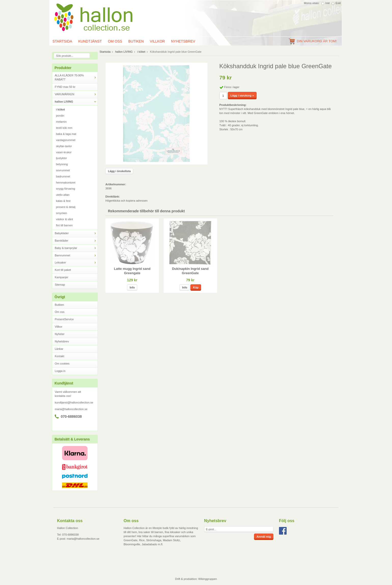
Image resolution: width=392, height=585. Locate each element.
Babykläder (76, 233)
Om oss (115, 41)
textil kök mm (64, 128)
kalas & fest (63, 201)
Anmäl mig (264, 537)
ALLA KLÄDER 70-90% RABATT (76, 77)
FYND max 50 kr (65, 87)
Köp (196, 287)
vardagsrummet (66, 140)
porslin (60, 116)
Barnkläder (76, 241)
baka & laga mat (66, 134)
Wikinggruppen (208, 579)
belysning (62, 164)
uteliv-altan (63, 195)
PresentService (64, 319)
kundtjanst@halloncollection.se (74, 402)
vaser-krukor (64, 152)
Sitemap (60, 285)
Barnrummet (76, 255)
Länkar (59, 349)
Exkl (338, 3)
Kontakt (59, 356)
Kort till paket (63, 270)
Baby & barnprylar (76, 248)
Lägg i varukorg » (242, 95)
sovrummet (63, 170)
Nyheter (60, 334)
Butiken (136, 41)
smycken (61, 213)
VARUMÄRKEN (76, 94)
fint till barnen (64, 225)
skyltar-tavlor (64, 146)
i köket (60, 109)
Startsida (62, 41)
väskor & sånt (65, 219)
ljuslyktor (61, 158)
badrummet (63, 176)
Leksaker (76, 263)
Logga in (60, 371)
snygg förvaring (66, 189)
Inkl (327, 3)
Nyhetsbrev (183, 41)
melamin (61, 122)
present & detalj (66, 207)
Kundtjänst (90, 41)
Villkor (157, 41)
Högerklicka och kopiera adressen (127, 201)
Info (132, 287)
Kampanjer (61, 277)
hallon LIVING (76, 102)
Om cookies (62, 364)
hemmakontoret (66, 183)
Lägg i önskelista (119, 171)
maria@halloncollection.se (71, 409)
